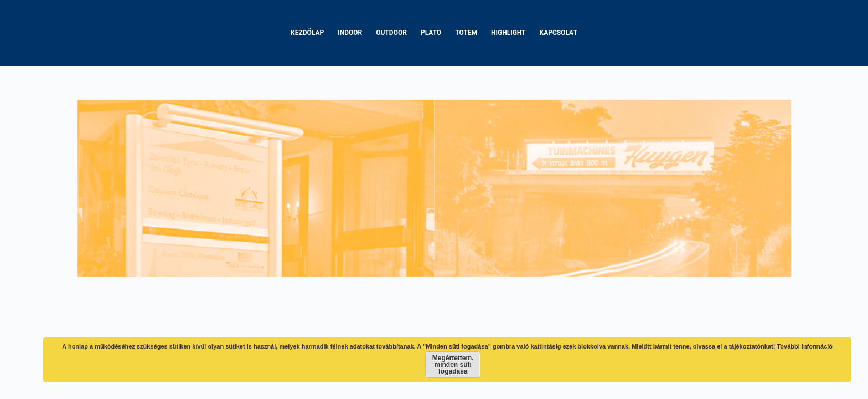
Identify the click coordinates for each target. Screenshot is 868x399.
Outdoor (391, 33)
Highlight (508, 33)
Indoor (350, 33)
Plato (431, 33)
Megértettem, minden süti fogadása (453, 365)
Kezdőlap (307, 33)
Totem (466, 33)
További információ (805, 346)
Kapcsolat (559, 33)
